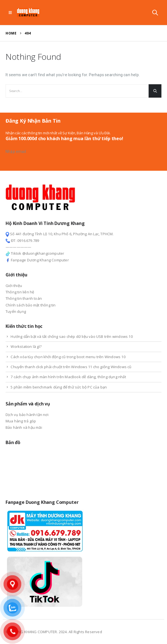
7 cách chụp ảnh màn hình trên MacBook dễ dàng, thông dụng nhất (68, 377)
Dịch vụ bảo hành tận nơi (27, 415)
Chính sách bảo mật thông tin (31, 305)
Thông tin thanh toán (24, 298)
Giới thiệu (14, 286)
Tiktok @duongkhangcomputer (35, 253)
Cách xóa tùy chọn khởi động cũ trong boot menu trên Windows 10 (68, 357)
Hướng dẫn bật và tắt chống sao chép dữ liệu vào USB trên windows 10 (72, 336)
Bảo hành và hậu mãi (24, 427)
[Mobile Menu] (10, 13)
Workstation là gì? (26, 346)
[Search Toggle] (155, 13)
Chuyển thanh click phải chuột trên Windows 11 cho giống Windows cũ (71, 367)
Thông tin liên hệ (20, 292)
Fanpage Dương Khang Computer (37, 260)
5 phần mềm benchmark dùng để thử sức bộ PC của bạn (59, 387)
